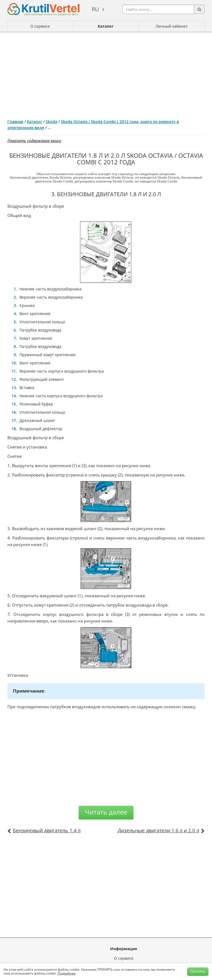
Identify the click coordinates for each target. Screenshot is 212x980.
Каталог (106, 26)
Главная (15, 122)
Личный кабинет (172, 26)
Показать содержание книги (34, 141)
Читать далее (106, 812)
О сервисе (40, 26)
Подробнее (67, 973)
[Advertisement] (106, 73)
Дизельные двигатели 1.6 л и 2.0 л (158, 830)
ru (95, 9)
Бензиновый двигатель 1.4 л (47, 830)
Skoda (51, 122)
